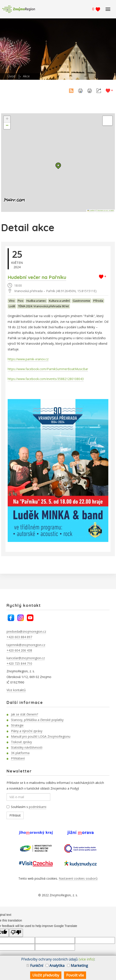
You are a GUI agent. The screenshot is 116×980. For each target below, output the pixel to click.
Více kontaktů (16, 690)
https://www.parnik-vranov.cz (28, 359)
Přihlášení (18, 758)
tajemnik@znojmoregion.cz (26, 645)
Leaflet (91, 210)
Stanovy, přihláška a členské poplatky (37, 720)
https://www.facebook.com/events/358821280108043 (46, 379)
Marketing (78, 966)
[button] (58, 166)
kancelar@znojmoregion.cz (26, 658)
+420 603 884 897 (19, 637)
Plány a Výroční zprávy (27, 731)
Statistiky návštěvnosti (27, 747)
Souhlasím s (26, 807)
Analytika (55, 966)
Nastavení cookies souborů (78, 878)
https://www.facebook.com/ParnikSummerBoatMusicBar (48, 369)
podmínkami (38, 807)
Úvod (11, 76)
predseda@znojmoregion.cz (26, 631)
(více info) (87, 959)
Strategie (17, 725)
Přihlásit (15, 815)
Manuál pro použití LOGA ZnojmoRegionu (41, 736)
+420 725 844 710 (19, 663)
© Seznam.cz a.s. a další (105, 210)
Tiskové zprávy (21, 742)
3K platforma (20, 753)
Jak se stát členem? (24, 714)
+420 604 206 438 (19, 650)
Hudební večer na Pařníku (37, 277)
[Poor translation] (16, 933)
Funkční (35, 966)
